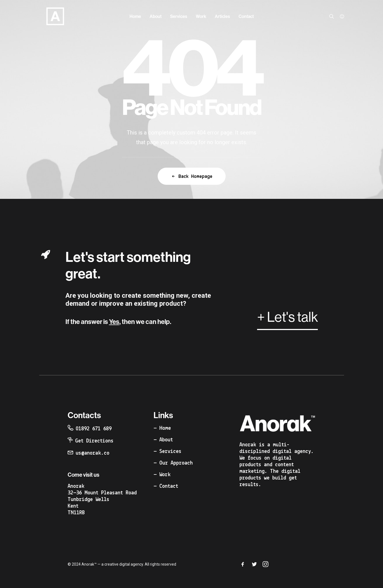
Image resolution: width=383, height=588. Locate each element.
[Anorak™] (48, 16)
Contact (246, 16)
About (156, 16)
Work (201, 16)
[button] (333, 16)
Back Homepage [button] (192, 176)
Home (135, 16)
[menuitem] (135, 16)
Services (179, 16)
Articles (222, 16)
